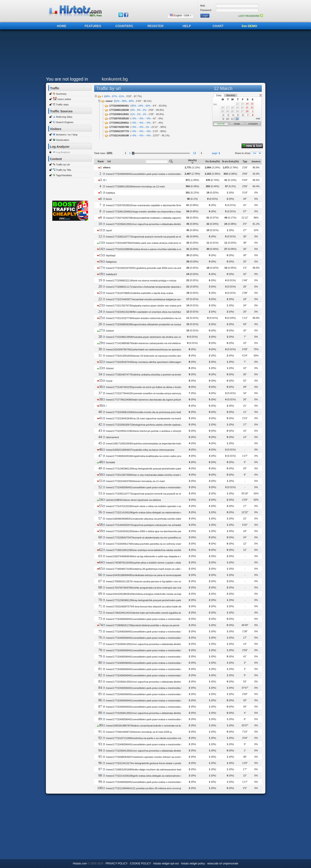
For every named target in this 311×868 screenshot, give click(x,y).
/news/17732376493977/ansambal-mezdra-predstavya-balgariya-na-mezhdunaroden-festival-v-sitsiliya (162, 299)
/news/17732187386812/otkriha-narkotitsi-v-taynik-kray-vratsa (139, 293)
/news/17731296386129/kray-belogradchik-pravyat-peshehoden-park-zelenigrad (149, 469)
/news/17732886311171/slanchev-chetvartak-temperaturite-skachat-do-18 (146, 287)
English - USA (181, 15)
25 (232, 111)
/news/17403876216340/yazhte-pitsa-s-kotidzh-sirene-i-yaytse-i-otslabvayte (147, 563)
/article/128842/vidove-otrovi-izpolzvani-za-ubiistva (133, 500)
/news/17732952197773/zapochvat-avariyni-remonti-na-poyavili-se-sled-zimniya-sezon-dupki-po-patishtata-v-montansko (171, 237)
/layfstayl (111, 255)
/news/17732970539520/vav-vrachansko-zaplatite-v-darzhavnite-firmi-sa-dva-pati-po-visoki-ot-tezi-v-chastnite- (166, 205)
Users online (64, 99)
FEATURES (93, 26)
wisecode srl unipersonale (223, 864)
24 (227, 111)
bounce (256, 161)
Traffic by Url (63, 165)
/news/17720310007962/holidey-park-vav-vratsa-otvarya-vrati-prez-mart (145, 243)
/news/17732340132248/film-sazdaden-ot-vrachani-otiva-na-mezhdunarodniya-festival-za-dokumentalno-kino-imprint (169, 312)
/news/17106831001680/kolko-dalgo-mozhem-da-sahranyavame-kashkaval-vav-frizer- (153, 769)
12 (237, 104)
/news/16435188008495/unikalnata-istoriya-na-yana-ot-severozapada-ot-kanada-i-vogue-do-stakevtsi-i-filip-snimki (168, 575)
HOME (62, 26)
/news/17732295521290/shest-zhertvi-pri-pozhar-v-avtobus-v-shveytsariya (146, 431)
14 (247, 104)
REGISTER (156, 26)
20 (242, 107)
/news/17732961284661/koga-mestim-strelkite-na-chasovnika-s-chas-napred (148, 212)
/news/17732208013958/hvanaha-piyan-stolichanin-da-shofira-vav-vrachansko (148, 337)
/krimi (109, 199)
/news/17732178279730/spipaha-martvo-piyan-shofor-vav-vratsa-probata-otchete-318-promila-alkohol (161, 306)
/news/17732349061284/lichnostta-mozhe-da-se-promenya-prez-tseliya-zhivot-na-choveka (155, 412)
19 (237, 107)
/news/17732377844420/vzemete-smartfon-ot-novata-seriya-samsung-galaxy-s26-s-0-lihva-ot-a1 (158, 393)
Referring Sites (64, 117)
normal (221, 124)
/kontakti (110, 462)
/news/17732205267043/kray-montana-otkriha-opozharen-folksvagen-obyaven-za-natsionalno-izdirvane (162, 362)
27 (242, 111)
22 (252, 107)
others (107, 167)
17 (227, 107)
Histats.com (80, 864)
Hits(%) (193, 161)
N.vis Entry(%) (230, 161)
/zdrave (110, 331)
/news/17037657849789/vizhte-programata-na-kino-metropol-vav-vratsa (145, 588)
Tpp (245, 161)
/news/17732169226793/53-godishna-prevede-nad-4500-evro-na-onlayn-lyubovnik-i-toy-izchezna (159, 268)
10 (227, 119)
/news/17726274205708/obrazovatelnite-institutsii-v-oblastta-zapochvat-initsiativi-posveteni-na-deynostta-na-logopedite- (171, 218)
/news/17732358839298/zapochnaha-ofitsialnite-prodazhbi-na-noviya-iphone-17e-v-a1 (153, 324)
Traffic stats (62, 105)
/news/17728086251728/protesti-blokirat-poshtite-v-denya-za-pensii (142, 625)
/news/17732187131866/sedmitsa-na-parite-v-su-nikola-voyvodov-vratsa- (146, 738)
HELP (187, 26)
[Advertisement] (154, 54)
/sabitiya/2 (111, 274)
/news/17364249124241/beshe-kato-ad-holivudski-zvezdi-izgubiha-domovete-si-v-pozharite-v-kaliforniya (162, 613)
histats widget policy (193, 864)
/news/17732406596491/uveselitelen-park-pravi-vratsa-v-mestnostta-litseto (146, 174)
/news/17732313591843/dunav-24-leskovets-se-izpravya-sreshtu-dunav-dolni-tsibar (151, 356)
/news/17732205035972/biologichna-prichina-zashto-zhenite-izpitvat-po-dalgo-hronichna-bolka (157, 425)
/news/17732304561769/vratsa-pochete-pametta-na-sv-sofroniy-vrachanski (147, 544)
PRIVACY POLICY (117, 864)
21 (247, 107)
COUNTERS (124, 26)
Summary (61, 94)
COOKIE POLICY (140, 864)
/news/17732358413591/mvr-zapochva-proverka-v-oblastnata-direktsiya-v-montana (151, 224)
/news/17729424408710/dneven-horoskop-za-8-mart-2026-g (139, 732)
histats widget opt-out (166, 864)
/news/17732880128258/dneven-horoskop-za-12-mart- (135, 186)
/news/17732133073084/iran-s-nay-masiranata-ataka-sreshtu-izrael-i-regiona (148, 475)
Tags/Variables (64, 175)
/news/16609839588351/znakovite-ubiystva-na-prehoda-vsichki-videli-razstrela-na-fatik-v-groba (158, 519)
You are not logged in (67, 79)
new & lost (252, 146)
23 (222, 111)
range (237, 124)
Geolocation (63, 140)
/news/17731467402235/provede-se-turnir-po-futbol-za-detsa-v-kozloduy (145, 387)
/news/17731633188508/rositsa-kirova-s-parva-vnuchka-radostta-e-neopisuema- (149, 249)
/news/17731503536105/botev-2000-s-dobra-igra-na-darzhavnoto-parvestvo (147, 531)
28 (247, 111)
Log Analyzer (63, 152)
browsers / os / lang (67, 135)
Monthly (231, 95)
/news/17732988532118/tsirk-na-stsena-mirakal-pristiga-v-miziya (141, 281)
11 (232, 119)
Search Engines (65, 122)
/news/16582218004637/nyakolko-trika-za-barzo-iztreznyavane (140, 450)
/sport (109, 230)
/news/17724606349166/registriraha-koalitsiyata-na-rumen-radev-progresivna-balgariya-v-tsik (157, 456)
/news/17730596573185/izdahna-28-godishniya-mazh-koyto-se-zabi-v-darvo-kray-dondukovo (156, 569)
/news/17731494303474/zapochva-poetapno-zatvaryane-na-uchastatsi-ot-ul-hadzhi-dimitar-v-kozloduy (161, 525)
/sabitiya (110, 193)
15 (252, 104)
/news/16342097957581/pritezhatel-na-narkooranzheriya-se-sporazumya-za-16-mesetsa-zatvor (158, 349)
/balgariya (111, 262)
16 (222, 107)
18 (232, 107)
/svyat (109, 381)
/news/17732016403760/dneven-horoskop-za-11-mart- (135, 481)
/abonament (112, 437)
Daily (219, 95)
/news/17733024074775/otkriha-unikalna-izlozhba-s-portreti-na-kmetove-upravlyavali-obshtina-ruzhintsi (162, 375)
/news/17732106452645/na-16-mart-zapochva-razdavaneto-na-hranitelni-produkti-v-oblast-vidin (158, 418)
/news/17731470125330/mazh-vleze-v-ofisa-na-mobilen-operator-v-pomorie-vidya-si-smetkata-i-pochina (162, 506)
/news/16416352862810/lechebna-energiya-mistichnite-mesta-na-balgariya (146, 594)
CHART (218, 26)
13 (242, 104)
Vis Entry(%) (213, 161)
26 (237, 111)
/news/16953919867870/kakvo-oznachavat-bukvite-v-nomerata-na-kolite (145, 726)
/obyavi (110, 368)
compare (253, 124)
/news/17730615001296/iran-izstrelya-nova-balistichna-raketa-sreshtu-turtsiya (148, 550)
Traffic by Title (64, 170)
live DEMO (249, 26)
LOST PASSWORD (250, 16)
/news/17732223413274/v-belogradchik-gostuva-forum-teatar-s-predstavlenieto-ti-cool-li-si (155, 763)
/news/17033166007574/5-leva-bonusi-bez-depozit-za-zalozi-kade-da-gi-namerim (150, 607)
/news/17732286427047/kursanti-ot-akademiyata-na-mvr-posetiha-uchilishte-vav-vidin (152, 538)
